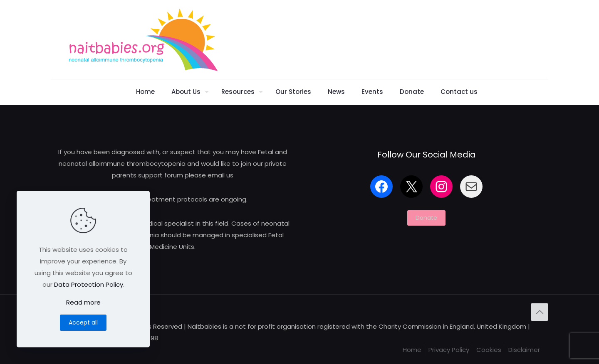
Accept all (83, 322)
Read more (83, 302)
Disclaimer (524, 350)
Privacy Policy (449, 350)
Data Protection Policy (89, 284)
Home (412, 350)
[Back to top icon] (540, 312)
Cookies (489, 350)
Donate (426, 218)
